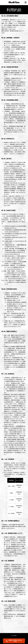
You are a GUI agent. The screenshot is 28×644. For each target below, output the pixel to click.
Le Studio (14, 635)
